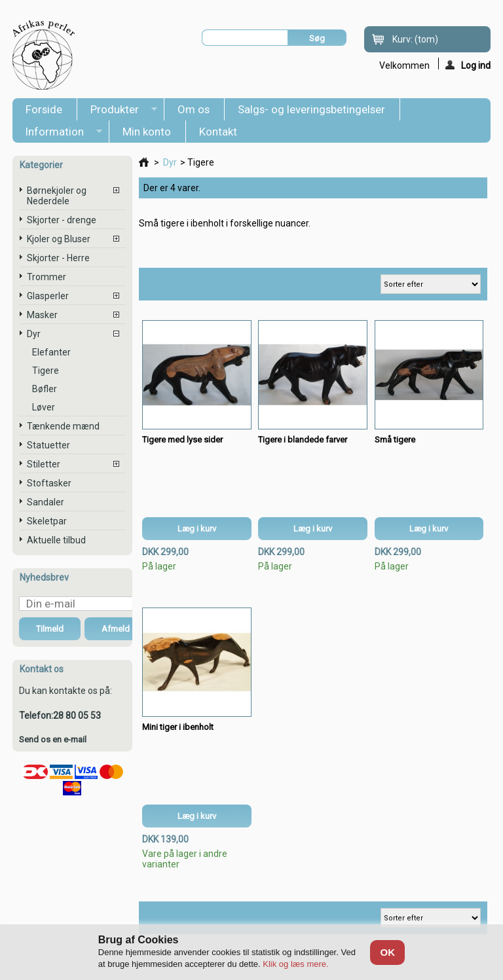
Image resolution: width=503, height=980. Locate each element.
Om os (194, 109)
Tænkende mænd (63, 426)
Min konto (147, 132)
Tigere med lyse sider (182, 440)
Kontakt (218, 132)
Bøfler (45, 389)
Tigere (46, 371)
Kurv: (415, 39)
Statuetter (48, 445)
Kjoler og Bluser (59, 239)
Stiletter (44, 464)
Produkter (117, 112)
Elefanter (51, 352)
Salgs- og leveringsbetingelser (311, 109)
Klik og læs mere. (295, 964)
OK (387, 952)
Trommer (47, 277)
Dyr (34, 334)
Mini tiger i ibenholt (178, 727)
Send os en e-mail (53, 739)
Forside (44, 109)
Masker (42, 315)
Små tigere (395, 440)
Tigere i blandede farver (303, 440)
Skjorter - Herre (58, 258)
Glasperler (48, 296)
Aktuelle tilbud (56, 540)
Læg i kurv (197, 529)
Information (57, 134)
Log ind (468, 65)
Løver (44, 407)
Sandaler (46, 502)
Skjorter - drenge (62, 220)
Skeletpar (47, 521)
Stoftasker (49, 483)
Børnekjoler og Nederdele (57, 196)
